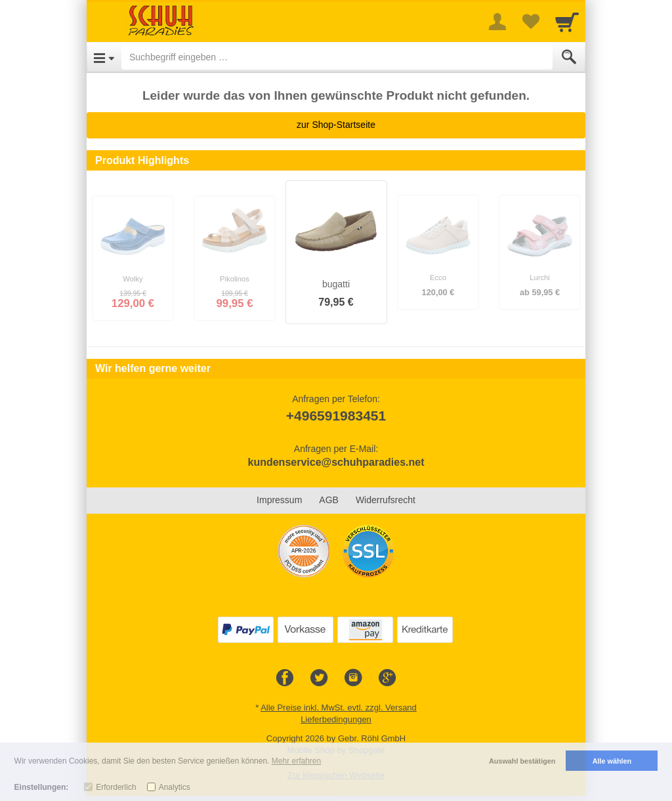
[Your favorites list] (530, 22)
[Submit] (569, 57)
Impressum (279, 500)
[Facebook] (285, 678)
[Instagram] (353, 678)
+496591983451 (336, 416)
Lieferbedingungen (336, 719)
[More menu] (497, 22)
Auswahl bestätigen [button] (522, 761)
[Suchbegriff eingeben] (337, 57)
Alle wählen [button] (612, 761)
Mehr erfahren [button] (296, 761)
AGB (329, 500)
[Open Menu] (104, 57)
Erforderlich (116, 787)
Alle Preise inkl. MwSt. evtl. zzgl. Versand (339, 708)
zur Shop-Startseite (336, 125)
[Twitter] (319, 678)
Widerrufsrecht (386, 500)
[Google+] (387, 678)
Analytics (175, 787)
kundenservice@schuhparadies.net (336, 462)
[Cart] (567, 22)
